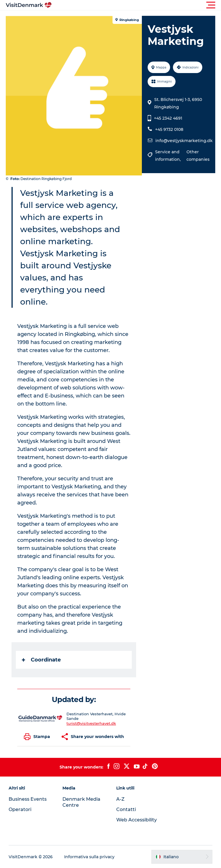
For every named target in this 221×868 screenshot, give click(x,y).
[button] (136, 5)
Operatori (20, 809)
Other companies (198, 156)
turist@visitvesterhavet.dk (91, 723)
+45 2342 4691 (168, 118)
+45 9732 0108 (169, 129)
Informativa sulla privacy (89, 857)
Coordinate (41, 660)
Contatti (126, 809)
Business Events (28, 799)
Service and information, (168, 156)
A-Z (120, 799)
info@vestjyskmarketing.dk (184, 141)
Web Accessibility (137, 820)
